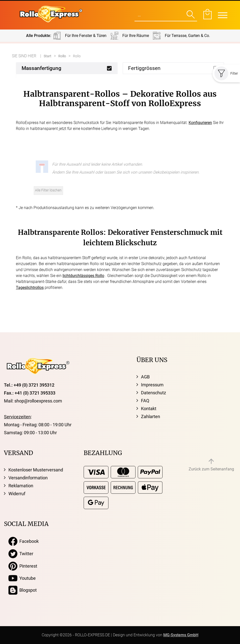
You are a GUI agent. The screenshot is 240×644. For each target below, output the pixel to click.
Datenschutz (154, 393)
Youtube (22, 578)
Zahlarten (151, 416)
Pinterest (23, 566)
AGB (145, 377)
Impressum (152, 385)
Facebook (24, 541)
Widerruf (17, 494)
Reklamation (21, 486)
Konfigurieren (200, 123)
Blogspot (23, 590)
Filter (226, 73)
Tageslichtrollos (30, 288)
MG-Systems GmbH (181, 635)
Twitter (21, 554)
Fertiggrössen (144, 68)
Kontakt (149, 409)
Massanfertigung (41, 68)
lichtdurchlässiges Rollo (83, 276)
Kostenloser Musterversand (36, 470)
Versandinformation (28, 478)
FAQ (145, 401)
